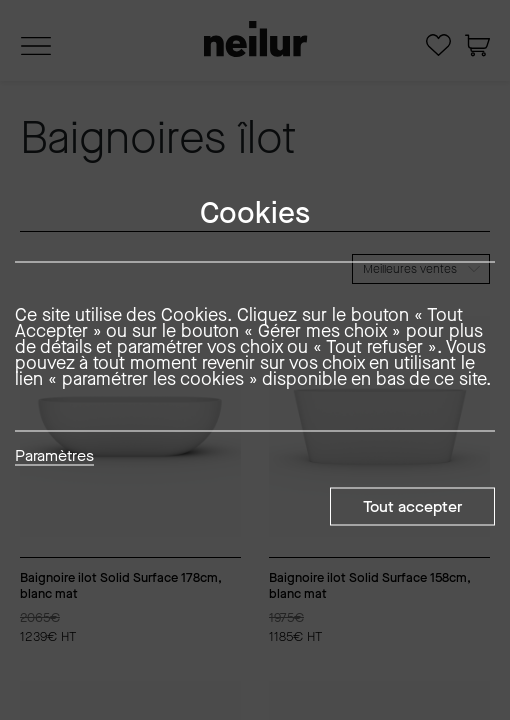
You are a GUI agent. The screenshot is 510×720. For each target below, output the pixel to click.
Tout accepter (412, 506)
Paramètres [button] (54, 457)
